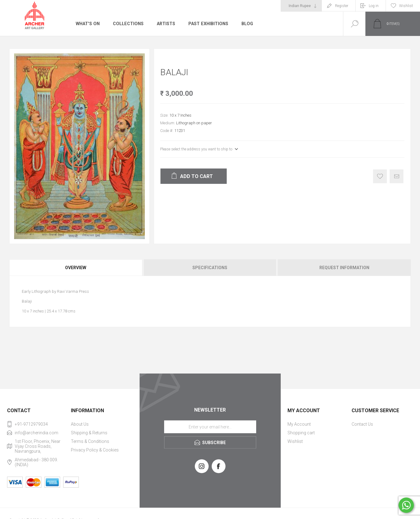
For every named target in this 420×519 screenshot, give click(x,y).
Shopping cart (301, 433)
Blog (246, 24)
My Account (299, 424)
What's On (87, 24)
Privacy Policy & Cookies (95, 450)
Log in (374, 6)
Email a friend (397, 176)
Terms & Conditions (90, 441)
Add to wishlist (380, 176)
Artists (165, 24)
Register (342, 6)
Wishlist (295, 441)
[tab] (76, 268)
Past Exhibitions (207, 24)
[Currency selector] (301, 6)
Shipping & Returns (89, 433)
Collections (127, 24)
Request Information (344, 268)
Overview (76, 268)
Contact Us (362, 424)
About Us (80, 424)
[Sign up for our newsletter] (210, 427)
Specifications (210, 268)
